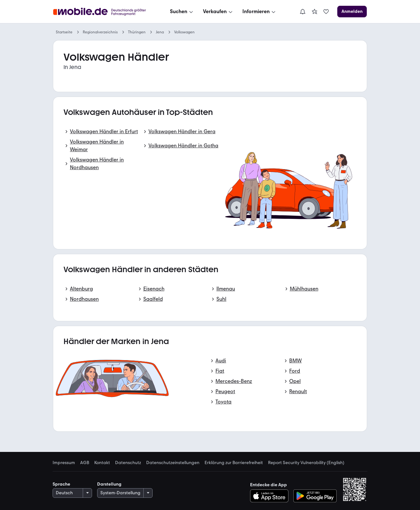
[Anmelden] (352, 12)
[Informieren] (260, 12)
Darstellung (109, 484)
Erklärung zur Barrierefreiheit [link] (234, 463)
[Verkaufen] (218, 12)
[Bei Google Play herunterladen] (315, 496)
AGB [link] (85, 463)
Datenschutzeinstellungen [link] (173, 463)
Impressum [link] (64, 463)
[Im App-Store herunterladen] (271, 496)
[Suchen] (182, 12)
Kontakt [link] (102, 463)
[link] (315, 12)
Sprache (61, 484)
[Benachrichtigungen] (303, 12)
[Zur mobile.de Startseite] (101, 12)
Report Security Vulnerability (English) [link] (306, 463)
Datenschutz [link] (128, 463)
